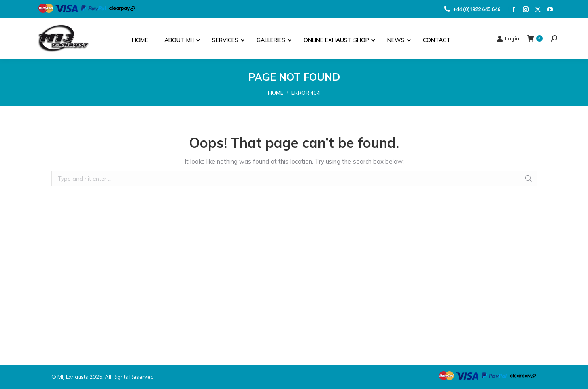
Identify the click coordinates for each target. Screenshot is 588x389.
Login (508, 38)
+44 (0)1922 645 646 (472, 9)
